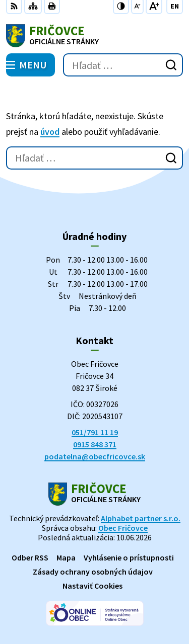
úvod (50, 132)
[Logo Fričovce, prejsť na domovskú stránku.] (94, 36)
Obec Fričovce (123, 528)
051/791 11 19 (95, 432)
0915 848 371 (95, 444)
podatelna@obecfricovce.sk (95, 456)
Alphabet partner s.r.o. (141, 518)
